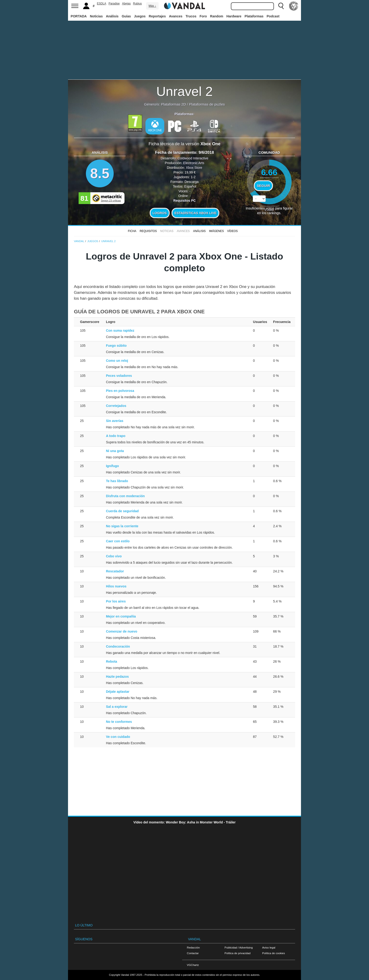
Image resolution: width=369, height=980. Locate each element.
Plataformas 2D (173, 104)
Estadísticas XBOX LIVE (195, 213)
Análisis (112, 16)
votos (269, 210)
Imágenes (216, 231)
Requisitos (148, 231)
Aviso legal (269, 947)
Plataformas (254, 16)
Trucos (191, 16)
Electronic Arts (194, 163)
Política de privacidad (237, 953)
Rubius (137, 4)
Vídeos (232, 231)
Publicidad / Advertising (239, 947)
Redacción (193, 947)
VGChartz (193, 965)
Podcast (273, 16)
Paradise (114, 4)
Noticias (96, 16)
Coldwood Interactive (193, 158)
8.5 (100, 173)
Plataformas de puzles (207, 104)
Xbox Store (194, 168)
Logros (160, 213)
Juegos (140, 16)
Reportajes (157, 16)
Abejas (126, 4)
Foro (203, 16)
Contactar (193, 953)
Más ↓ (152, 6)
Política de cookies (274, 953)
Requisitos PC (185, 201)
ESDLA (102, 4)
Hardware (234, 16)
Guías (126, 16)
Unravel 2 (184, 91)
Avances (176, 16)
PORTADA (79, 16)
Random (217, 16)
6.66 (269, 172)
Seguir (263, 186)
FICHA (132, 231)
